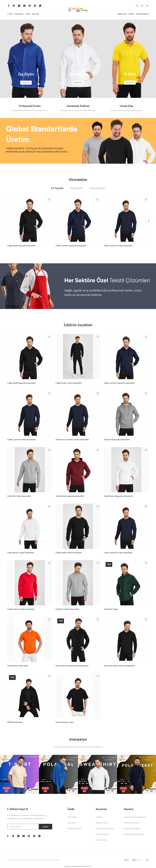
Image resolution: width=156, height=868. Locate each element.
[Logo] (78, 10)
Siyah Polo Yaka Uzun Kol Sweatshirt (119, 666)
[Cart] (147, 6)
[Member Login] (142, 6)
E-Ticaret (73, 866)
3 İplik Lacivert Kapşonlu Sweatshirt (71, 246)
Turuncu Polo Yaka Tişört (18, 666)
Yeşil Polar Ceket (111, 609)
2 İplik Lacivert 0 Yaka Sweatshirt (118, 553)
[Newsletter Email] (30, 827)
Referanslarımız (143, 14)
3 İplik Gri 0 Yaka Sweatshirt (19, 496)
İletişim (132, 14)
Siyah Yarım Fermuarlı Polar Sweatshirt (72, 666)
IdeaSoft (67, 866)
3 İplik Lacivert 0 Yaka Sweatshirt (118, 246)
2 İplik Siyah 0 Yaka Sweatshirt (69, 553)
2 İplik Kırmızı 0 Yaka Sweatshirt (21, 609)
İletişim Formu (102, 823)
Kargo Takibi (101, 840)
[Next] (149, 221)
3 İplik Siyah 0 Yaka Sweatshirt (69, 383)
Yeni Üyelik (72, 817)
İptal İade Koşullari (132, 828)
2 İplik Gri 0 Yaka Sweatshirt (67, 609)
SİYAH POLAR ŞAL (15, 722)
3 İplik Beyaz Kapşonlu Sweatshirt (118, 496)
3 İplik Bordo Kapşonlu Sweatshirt (70, 496)
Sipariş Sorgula (102, 834)
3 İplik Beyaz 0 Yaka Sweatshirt (21, 553)
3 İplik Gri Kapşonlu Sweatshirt (117, 439)
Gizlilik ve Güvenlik (132, 823)
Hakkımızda (122, 14)
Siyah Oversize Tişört (65, 722)
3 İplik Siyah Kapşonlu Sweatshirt (21, 246)
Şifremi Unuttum (74, 828)
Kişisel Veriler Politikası (134, 834)
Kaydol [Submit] (45, 827)
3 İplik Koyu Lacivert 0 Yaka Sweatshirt (72, 439)
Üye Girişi (72, 823)
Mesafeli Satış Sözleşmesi (135, 817)
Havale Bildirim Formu (105, 828)
